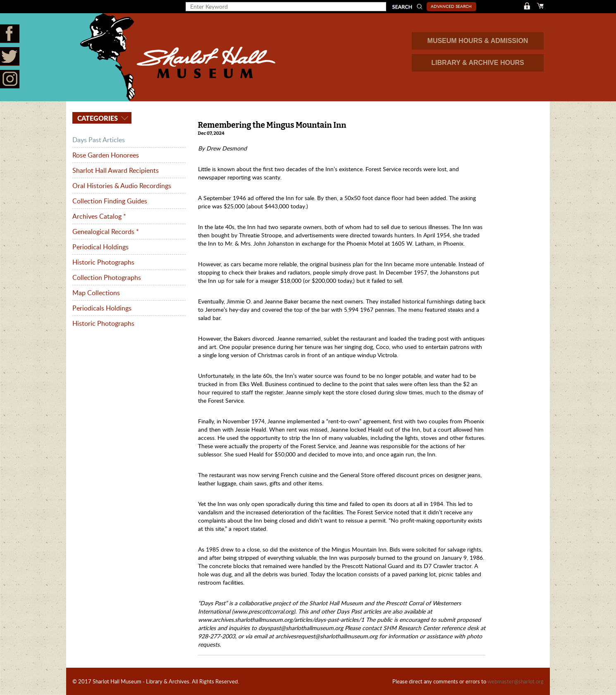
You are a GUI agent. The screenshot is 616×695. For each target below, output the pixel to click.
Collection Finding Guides (110, 201)
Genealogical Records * (106, 232)
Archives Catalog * (99, 216)
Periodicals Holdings (102, 308)
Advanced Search (451, 6)
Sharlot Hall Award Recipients (116, 170)
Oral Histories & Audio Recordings (122, 186)
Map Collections (96, 293)
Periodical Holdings (100, 247)
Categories (97, 118)
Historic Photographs (103, 262)
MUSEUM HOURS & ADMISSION (478, 41)
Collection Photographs (107, 277)
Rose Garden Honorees (106, 155)
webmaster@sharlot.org (516, 681)
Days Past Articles (99, 140)
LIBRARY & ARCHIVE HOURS (478, 63)
